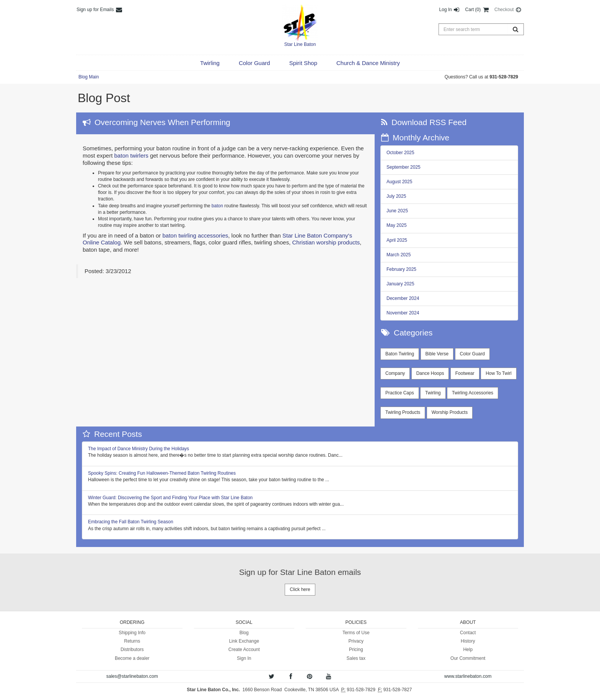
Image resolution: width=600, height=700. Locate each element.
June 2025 (397, 211)
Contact (468, 633)
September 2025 (404, 167)
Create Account (244, 650)
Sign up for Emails (100, 10)
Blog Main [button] (89, 77)
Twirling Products (403, 412)
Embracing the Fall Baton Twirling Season (131, 522)
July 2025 (396, 196)
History (468, 641)
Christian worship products (326, 242)
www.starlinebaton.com (468, 676)
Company (395, 373)
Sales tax (356, 658)
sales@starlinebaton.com (132, 676)
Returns (132, 641)
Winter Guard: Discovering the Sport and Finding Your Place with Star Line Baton (170, 498)
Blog (244, 633)
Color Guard (472, 354)
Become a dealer (132, 658)
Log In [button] (450, 10)
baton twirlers (131, 155)
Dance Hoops (430, 373)
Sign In (244, 658)
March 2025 (399, 255)
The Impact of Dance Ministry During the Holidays (139, 449)
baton (217, 206)
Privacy (356, 641)
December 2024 (403, 298)
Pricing (356, 650)
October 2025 (400, 153)
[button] (210, 63)
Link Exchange (244, 641)
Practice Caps (400, 393)
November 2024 (403, 313)
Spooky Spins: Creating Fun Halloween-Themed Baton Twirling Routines (162, 473)
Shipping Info (132, 633)
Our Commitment (468, 658)
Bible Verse (437, 354)
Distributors (132, 650)
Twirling (433, 393)
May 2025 (397, 225)
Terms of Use (356, 633)
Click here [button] (300, 589)
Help (468, 650)
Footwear (465, 373)
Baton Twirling (400, 354)
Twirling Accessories (473, 393)
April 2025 (397, 240)
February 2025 (401, 269)
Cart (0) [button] (477, 10)
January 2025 (400, 284)
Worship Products (450, 412)
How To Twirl (499, 373)
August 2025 (399, 182)
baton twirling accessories (195, 235)
